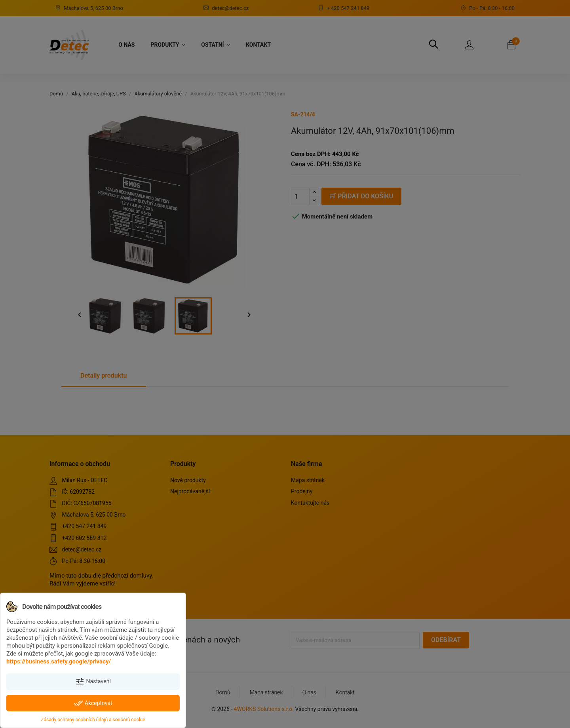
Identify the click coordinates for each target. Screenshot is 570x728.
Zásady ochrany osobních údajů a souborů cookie (93, 720)
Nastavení (93, 682)
